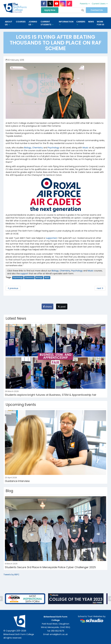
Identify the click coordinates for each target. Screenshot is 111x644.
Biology (28, 148)
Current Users (100, 4)
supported (51, 238)
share (47, 307)
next (100, 288)
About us (9, 23)
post (62, 307)
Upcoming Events (21, 405)
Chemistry (38, 148)
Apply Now (50, 10)
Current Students (47, 23)
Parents (85, 4)
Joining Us (33, 23)
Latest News (16, 318)
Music (86, 148)
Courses (21, 22)
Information (66, 23)
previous (13, 288)
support (24, 274)
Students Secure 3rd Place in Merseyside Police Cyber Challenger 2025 (50, 567)
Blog (9, 491)
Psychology (54, 148)
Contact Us (97, 10)
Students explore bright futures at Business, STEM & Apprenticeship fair (51, 395)
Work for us (101, 23)
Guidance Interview (17, 481)
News (91, 22)
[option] (25, 599)
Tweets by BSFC (11, 575)
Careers (81, 23)
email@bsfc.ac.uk (59, 634)
